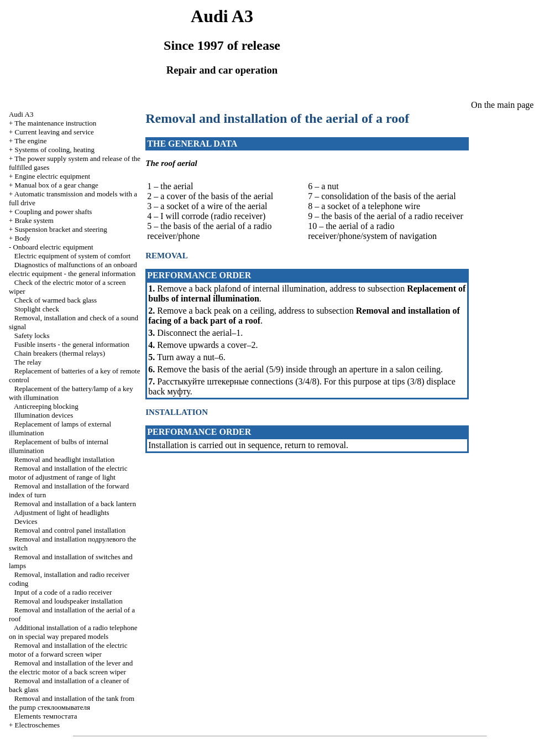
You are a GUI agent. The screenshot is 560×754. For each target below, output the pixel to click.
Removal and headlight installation (65, 459)
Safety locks (32, 336)
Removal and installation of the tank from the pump (72, 703)
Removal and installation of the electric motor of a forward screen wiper (68, 650)
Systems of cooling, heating (55, 150)
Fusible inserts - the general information (72, 344)
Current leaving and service (54, 132)
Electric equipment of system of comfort (72, 256)
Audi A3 (21, 114)
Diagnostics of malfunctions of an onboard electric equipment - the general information (73, 269)
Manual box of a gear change (57, 185)
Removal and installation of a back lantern (75, 504)
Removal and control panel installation (70, 530)
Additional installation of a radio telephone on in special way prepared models (73, 632)
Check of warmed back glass (56, 300)
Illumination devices (44, 415)
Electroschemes (38, 725)
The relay (28, 362)
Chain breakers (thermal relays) (60, 353)
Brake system (34, 220)
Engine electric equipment (53, 176)
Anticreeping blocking (46, 406)
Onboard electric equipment (53, 247)
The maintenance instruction (55, 123)
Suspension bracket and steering (61, 229)
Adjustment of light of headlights (62, 513)
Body (23, 238)
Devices (26, 521)
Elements (46, 716)
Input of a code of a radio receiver (63, 592)
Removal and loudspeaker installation (69, 601)
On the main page (502, 105)
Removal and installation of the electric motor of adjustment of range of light (68, 473)
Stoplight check (37, 309)
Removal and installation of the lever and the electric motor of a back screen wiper (71, 667)
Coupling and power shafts (54, 212)
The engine (30, 141)
